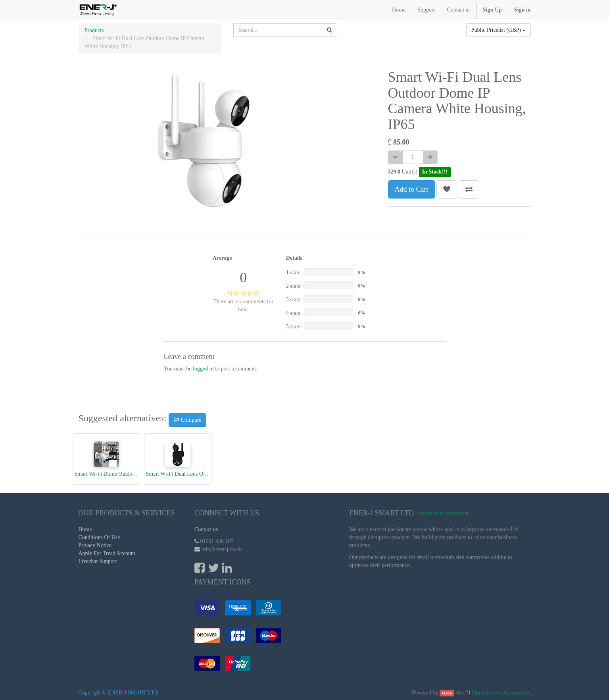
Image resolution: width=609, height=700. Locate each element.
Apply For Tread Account (107, 553)
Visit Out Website (444, 514)
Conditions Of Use (99, 537)
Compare (187, 420)
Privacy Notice (95, 545)
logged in (203, 369)
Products (94, 30)
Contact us (206, 529)
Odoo (447, 693)
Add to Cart (412, 189)
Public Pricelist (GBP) (499, 30)
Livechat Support (98, 561)
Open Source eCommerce (501, 693)
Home (85, 529)
